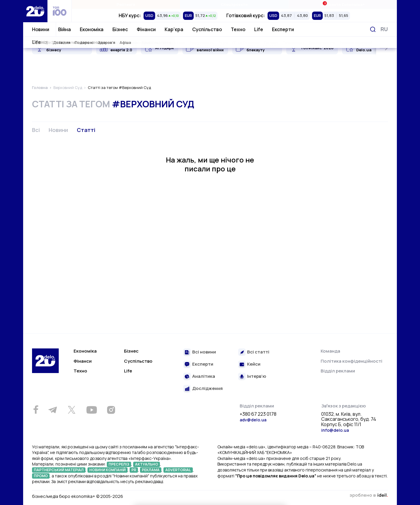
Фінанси (146, 29)
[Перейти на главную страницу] (35, 11)
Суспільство (207, 29)
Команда (330, 351)
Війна (65, 29)
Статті (86, 130)
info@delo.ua (335, 430)
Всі (36, 130)
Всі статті (258, 352)
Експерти (283, 29)
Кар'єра (174, 29)
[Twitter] (71, 410)
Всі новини (204, 352)
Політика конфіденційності (351, 361)
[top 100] (60, 11)
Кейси (254, 364)
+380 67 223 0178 (258, 414)
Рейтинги (126, 4)
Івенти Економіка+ (342, 4)
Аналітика (204, 376)
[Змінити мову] (384, 29)
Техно (238, 29)
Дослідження (207, 389)
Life (259, 29)
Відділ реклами (338, 371)
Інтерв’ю (257, 376)
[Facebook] (36, 410)
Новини (41, 29)
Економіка (92, 29)
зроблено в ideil (369, 496)
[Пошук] (373, 29)
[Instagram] (111, 410)
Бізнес (120, 29)
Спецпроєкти (234, 4)
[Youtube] (92, 410)
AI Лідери (164, 48)
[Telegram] (52, 410)
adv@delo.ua (253, 420)
